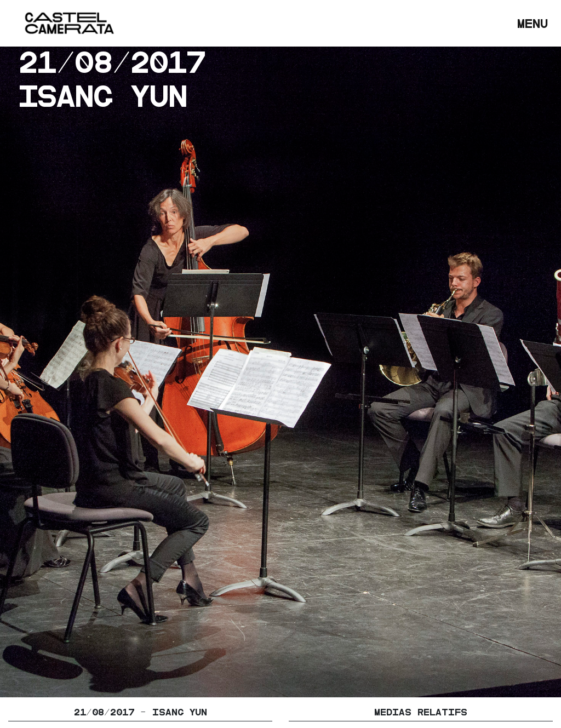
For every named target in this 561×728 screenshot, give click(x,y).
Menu (535, 22)
